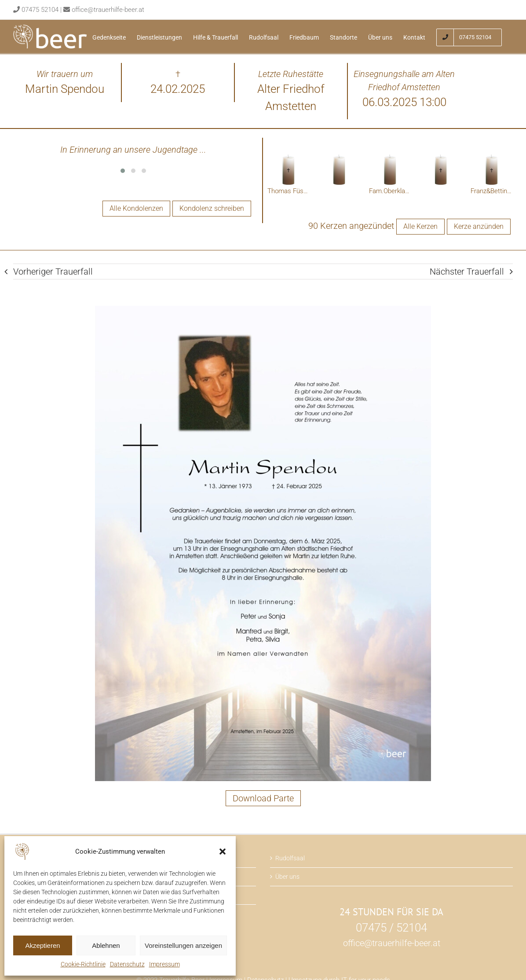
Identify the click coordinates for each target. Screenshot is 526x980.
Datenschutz (127, 964)
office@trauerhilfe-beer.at (108, 10)
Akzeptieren (42, 945)
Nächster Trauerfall (467, 272)
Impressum (164, 964)
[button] (223, 852)
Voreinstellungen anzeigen (183, 945)
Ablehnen (106, 945)
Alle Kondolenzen (136, 208)
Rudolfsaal (290, 858)
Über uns (287, 877)
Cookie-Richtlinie (83, 964)
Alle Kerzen (420, 226)
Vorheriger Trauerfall (53, 272)
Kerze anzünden (479, 226)
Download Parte (263, 798)
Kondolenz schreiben (212, 208)
